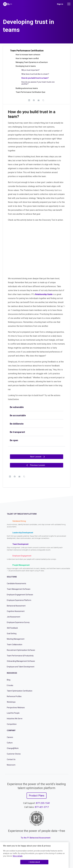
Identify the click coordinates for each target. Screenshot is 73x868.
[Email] (39, 100)
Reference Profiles (14, 696)
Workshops (11, 702)
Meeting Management (16, 639)
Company (11, 730)
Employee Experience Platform (19, 600)
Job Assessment (13, 617)
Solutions (12, 577)
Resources (12, 673)
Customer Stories (14, 754)
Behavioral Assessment (16, 606)
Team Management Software (19, 589)
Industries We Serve (15, 719)
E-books (10, 685)
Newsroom (11, 765)
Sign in (60, 4)
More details (18, 856)
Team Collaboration (15, 645)
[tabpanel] (37, 283)
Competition (12, 724)
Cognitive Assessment (16, 611)
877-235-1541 (43, 803)
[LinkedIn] (29, 100)
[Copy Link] (43, 100)
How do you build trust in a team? (35, 78)
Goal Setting (12, 634)
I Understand (34, 862)
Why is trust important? (30, 70)
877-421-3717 (42, 807)
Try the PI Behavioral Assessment (36, 838)
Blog (9, 680)
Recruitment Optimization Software (21, 650)
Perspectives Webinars (16, 708)
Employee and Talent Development (21, 667)
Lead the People (13, 713)
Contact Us (11, 759)
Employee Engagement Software (20, 595)
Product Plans (37, 796)
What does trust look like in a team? (35, 74)
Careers (10, 737)
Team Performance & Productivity (20, 656)
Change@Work (13, 748)
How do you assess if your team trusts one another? (38, 83)
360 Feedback (12, 628)
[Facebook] (34, 100)
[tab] (37, 407)
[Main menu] (69, 4)
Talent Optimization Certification (20, 691)
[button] (37, 52)
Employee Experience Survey (18, 622)
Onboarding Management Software (21, 661)
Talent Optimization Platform (22, 514)
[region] (34, 855)
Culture (10, 743)
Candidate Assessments (16, 583)
